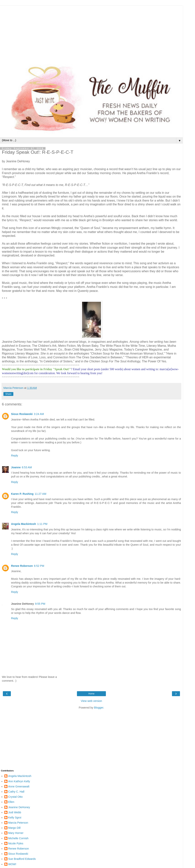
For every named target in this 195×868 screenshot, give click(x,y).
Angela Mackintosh (24, 524)
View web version (91, 701)
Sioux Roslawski (22, 414)
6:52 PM (39, 566)
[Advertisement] (91, 32)
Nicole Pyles (16, 843)
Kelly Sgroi (15, 818)
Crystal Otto (15, 797)
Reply (15, 456)
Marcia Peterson (18, 823)
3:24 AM (39, 414)
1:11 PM (42, 524)
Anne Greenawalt (19, 786)
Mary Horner (16, 833)
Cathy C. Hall (16, 792)
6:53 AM (27, 467)
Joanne (16, 467)
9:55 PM (40, 604)
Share (8, 394)
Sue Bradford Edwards (22, 859)
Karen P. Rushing (22, 494)
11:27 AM (40, 494)
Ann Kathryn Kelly (19, 781)
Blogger (99, 708)
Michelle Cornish (18, 838)
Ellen (11, 802)
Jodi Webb (15, 812)
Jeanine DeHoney (19, 807)
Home (91, 694)
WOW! (12, 864)
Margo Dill (14, 828)
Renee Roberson (22, 566)
